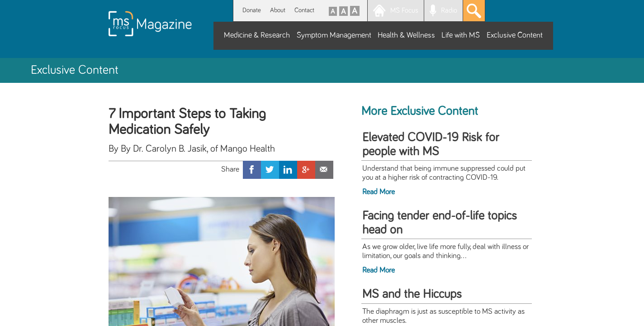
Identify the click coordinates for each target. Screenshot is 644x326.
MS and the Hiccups (412, 294)
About (278, 10)
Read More (379, 192)
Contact (304, 10)
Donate (252, 10)
